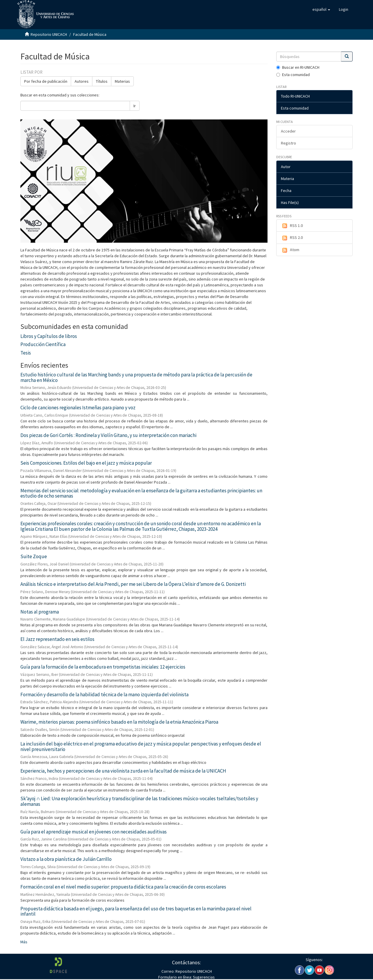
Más (24, 942)
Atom (290, 250)
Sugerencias (203, 977)
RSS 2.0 (292, 238)
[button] (321, 9)
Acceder (288, 131)
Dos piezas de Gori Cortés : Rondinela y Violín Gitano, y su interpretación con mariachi (108, 435)
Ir (135, 106)
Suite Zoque (34, 556)
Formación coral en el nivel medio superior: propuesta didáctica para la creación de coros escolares (123, 887)
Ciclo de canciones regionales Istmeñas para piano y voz (78, 408)
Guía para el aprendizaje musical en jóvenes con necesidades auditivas (94, 832)
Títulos (102, 81)
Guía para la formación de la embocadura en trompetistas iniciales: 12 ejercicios (103, 667)
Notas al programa (40, 612)
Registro (288, 143)
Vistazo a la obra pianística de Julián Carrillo (66, 859)
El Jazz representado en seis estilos (57, 639)
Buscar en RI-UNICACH (298, 67)
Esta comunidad (293, 75)
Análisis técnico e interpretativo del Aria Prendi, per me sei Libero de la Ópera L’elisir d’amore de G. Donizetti (133, 584)
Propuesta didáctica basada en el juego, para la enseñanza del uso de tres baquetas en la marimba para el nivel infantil (136, 911)
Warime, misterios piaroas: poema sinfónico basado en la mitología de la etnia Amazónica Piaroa (119, 722)
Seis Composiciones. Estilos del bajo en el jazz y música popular (86, 463)
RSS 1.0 (292, 226)
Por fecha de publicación (46, 81)
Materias (122, 81)
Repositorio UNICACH (49, 34)
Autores (82, 81)
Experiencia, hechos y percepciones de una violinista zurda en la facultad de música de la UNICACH (123, 771)
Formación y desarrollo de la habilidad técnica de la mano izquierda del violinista (104, 695)
